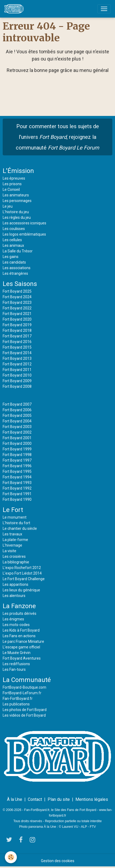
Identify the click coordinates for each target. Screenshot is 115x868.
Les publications (16, 704)
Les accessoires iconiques (24, 223)
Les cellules (12, 240)
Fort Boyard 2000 (17, 443)
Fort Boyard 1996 (17, 466)
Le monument (15, 517)
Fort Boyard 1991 (17, 494)
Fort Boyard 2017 (17, 336)
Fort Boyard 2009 (17, 381)
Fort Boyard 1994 (17, 477)
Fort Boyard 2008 (17, 386)
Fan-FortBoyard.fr (18, 699)
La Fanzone (19, 606)
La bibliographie (16, 562)
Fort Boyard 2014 (17, 353)
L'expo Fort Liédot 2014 (22, 573)
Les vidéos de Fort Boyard (24, 715)
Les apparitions (16, 584)
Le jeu (8, 206)
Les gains (11, 257)
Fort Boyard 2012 (17, 364)
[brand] (15, 9)
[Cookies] (11, 857)
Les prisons (12, 184)
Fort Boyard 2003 (17, 427)
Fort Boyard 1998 (17, 455)
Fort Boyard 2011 (17, 370)
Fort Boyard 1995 (17, 471)
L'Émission (18, 171)
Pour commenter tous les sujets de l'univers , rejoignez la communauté (57, 137)
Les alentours (14, 596)
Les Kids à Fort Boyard (21, 630)
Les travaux (12, 534)
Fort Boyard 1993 (17, 483)
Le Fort (13, 510)
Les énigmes (13, 619)
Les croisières (14, 556)
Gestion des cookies (58, 861)
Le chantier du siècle (20, 528)
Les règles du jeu (17, 217)
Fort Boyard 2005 (17, 415)
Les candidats (14, 262)
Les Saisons (20, 284)
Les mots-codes (16, 625)
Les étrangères (15, 273)
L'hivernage (12, 545)
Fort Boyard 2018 (17, 330)
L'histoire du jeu (16, 212)
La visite (9, 551)
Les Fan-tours (14, 669)
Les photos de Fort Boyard (25, 710)
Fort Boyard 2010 (17, 375)
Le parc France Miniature (23, 641)
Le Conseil (11, 189)
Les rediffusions (16, 664)
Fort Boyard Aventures (22, 658)
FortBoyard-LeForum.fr (22, 693)
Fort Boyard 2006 (17, 410)
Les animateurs (16, 195)
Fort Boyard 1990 (17, 499)
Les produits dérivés (20, 613)
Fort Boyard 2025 (17, 291)
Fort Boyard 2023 (17, 302)
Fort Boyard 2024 (17, 297)
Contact (35, 799)
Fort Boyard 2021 (17, 314)
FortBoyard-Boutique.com (24, 687)
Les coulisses (14, 229)
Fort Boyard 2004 (17, 421)
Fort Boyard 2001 (17, 438)
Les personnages (17, 201)
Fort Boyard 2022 (17, 308)
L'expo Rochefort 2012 (22, 568)
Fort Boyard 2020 (17, 319)
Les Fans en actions (19, 636)
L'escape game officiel (21, 647)
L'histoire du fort (16, 523)
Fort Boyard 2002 (17, 432)
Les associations (17, 268)
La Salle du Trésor (18, 251)
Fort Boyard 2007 (17, 404)
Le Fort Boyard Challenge (24, 579)
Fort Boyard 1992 (17, 488)
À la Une (15, 799)
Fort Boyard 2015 (17, 347)
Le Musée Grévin (17, 653)
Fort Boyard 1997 (17, 460)
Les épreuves (14, 178)
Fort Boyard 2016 (17, 342)
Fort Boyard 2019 (17, 325)
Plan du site (59, 799)
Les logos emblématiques (24, 234)
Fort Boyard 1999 (17, 449)
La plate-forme (15, 540)
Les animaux (13, 245)
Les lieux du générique (21, 590)
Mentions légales (92, 799)
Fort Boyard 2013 (17, 358)
